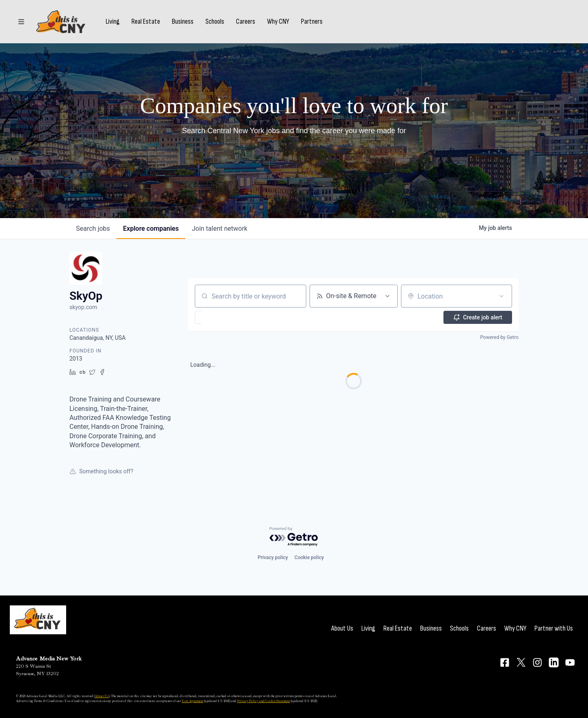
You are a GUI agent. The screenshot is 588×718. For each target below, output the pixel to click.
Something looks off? (101, 471)
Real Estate (146, 22)
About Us (342, 628)
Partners (312, 22)
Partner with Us (554, 628)
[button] (222, 317)
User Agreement (193, 701)
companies (151, 229)
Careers (246, 22)
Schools (215, 22)
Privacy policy (273, 557)
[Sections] (21, 22)
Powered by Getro (499, 337)
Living (113, 22)
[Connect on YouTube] (570, 662)
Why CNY (278, 22)
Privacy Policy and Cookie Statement (264, 701)
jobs (93, 229)
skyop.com (83, 307)
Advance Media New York (49, 659)
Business (183, 22)
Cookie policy (309, 557)
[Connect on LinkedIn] (554, 662)
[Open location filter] (501, 296)
